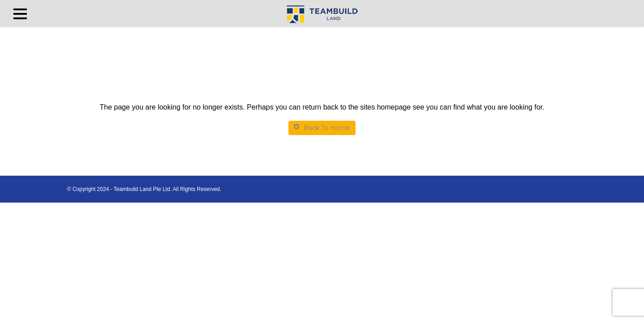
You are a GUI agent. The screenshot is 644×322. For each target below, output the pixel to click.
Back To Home (322, 128)
